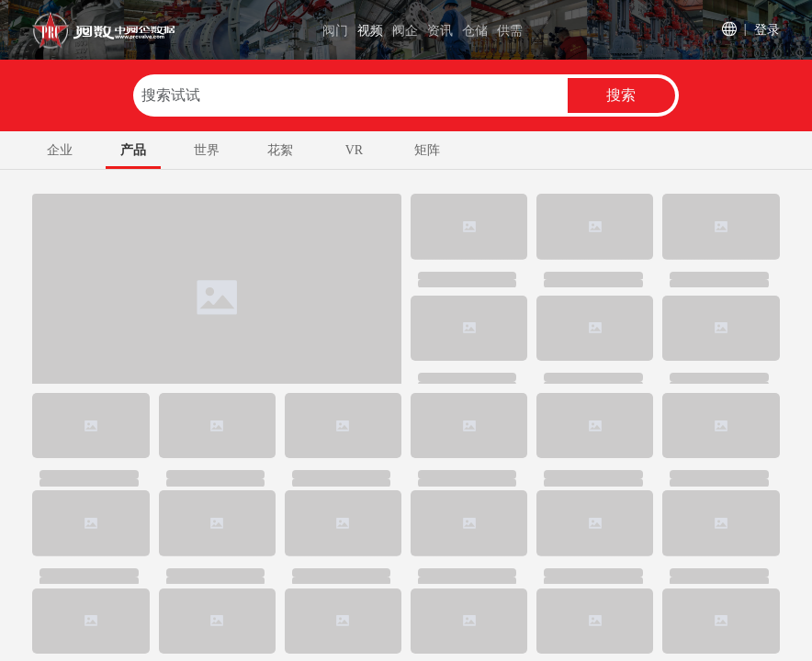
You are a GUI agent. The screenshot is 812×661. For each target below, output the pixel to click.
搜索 (621, 95)
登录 (767, 29)
